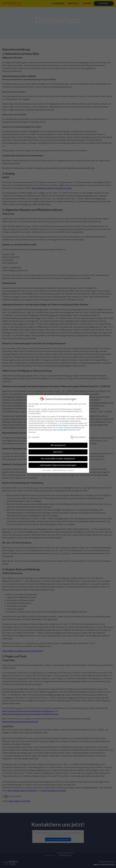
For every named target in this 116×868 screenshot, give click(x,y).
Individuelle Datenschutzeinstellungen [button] (58, 463)
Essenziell (34, 435)
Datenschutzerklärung (73, 425)
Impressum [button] (71, 468)
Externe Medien (78, 435)
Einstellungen (62, 428)
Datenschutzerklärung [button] (59, 468)
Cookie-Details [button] (47, 468)
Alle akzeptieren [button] (58, 443)
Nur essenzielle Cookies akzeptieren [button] (58, 456)
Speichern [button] (58, 450)
